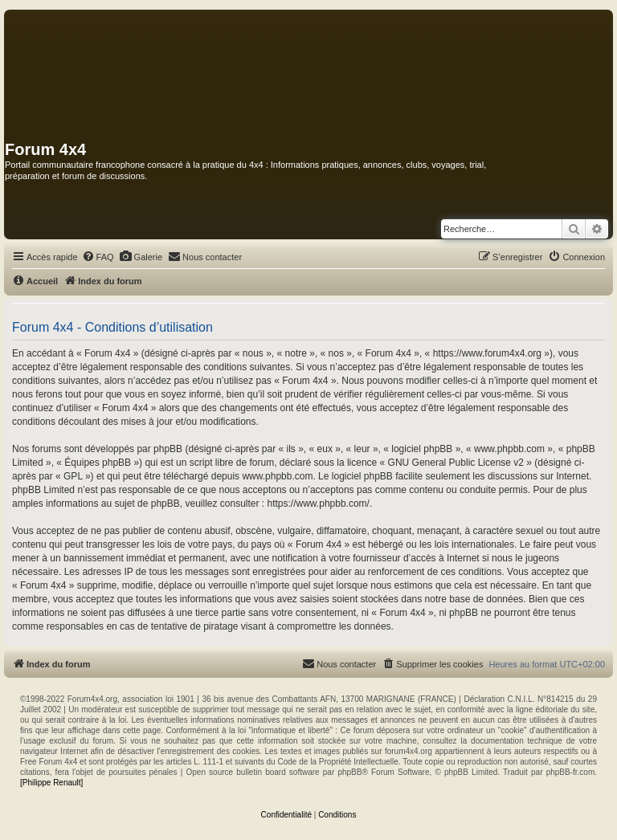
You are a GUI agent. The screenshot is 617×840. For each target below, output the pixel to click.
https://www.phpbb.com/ (319, 504)
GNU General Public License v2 (456, 463)
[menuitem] (98, 257)
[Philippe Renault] (51, 783)
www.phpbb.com (277, 476)
